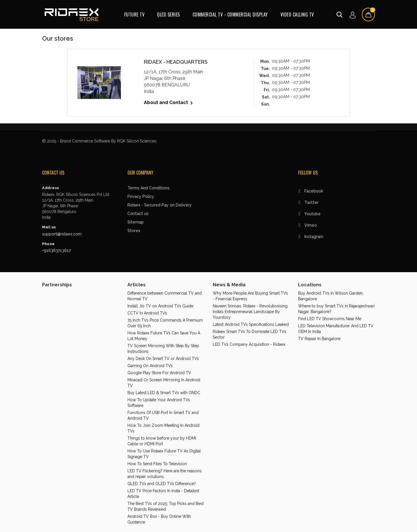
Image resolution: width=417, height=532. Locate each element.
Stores (134, 231)
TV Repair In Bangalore (319, 339)
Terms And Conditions (148, 188)
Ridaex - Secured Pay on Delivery (160, 205)
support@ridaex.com (62, 234)
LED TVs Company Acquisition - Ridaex (249, 344)
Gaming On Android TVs (150, 366)
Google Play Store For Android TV (159, 373)
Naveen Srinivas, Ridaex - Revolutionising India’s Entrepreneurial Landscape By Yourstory (250, 312)
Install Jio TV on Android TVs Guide (160, 306)
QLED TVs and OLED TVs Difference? (162, 484)
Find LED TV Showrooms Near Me (330, 319)
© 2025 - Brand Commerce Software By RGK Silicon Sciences (99, 141)
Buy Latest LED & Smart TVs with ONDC (164, 393)
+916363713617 (56, 251)
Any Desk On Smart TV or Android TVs (163, 359)
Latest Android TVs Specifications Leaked (251, 324)
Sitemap (136, 222)
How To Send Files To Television (157, 464)
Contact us (138, 214)
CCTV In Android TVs (147, 313)
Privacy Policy (141, 196)
